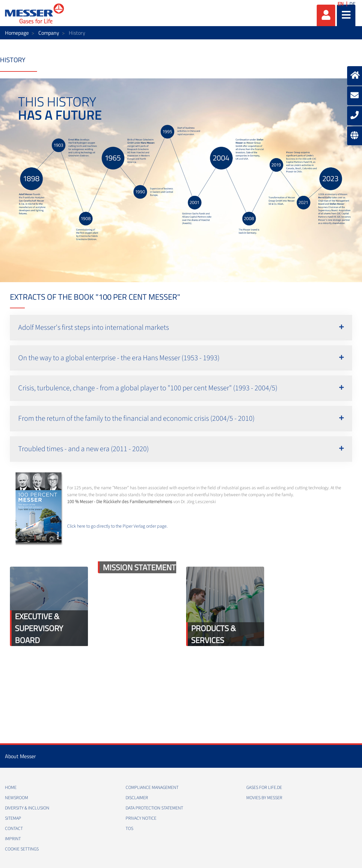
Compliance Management (152, 788)
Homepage (17, 33)
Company (49, 33)
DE (352, 4)
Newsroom (17, 798)
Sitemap (13, 818)
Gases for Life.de (264, 788)
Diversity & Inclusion (27, 808)
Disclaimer (137, 798)
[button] (181, 328)
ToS (129, 829)
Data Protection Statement (154, 808)
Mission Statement (139, 567)
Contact (14, 829)
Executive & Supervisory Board (39, 628)
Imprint (13, 839)
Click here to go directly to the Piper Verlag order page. (117, 526)
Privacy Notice (141, 818)
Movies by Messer (264, 798)
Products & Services (214, 634)
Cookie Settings (22, 849)
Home (11, 788)
